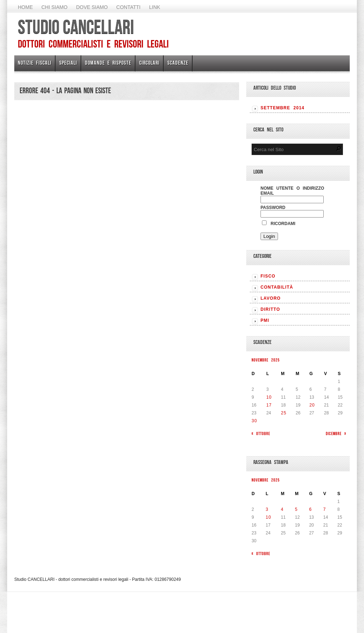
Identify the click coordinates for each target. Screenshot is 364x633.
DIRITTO (270, 309)
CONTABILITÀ (277, 287)
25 (284, 413)
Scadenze (178, 63)
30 (254, 421)
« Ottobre (261, 433)
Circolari (149, 63)
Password (273, 208)
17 (269, 405)
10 (269, 397)
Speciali (68, 63)
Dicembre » (336, 433)
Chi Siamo (54, 7)
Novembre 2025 (266, 360)
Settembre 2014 (282, 108)
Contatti (128, 7)
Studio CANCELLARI (76, 27)
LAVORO (271, 298)
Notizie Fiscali (35, 63)
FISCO (268, 276)
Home (25, 7)
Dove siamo (92, 7)
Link (155, 7)
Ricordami (279, 224)
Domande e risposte (108, 63)
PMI (265, 320)
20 (312, 405)
